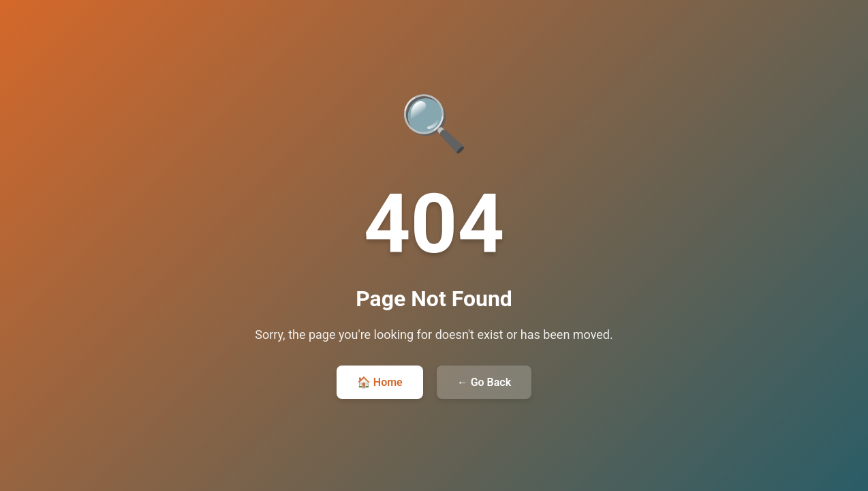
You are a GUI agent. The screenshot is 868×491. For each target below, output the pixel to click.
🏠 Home (380, 382)
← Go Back (484, 382)
